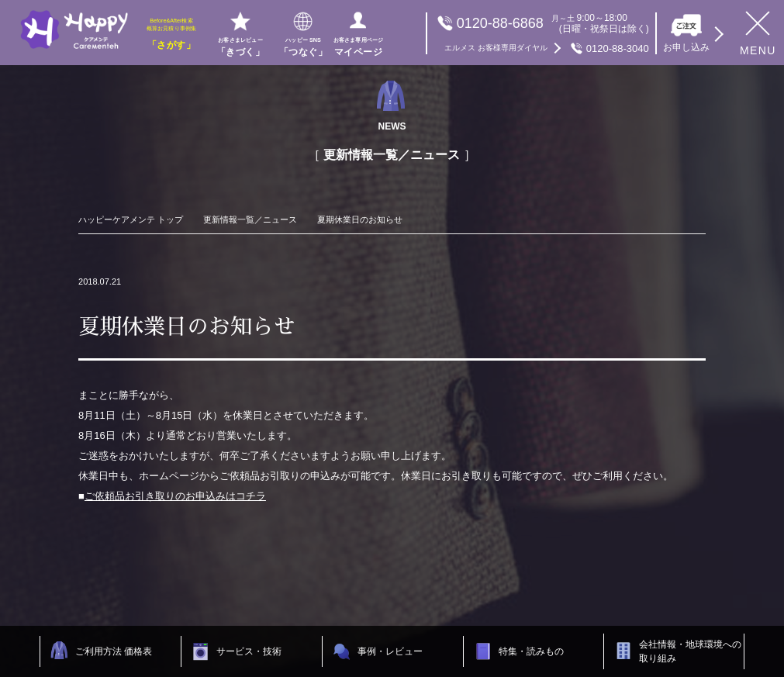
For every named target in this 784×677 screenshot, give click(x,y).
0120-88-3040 (547, 48)
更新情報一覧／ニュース (250, 219)
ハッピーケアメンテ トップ (131, 219)
